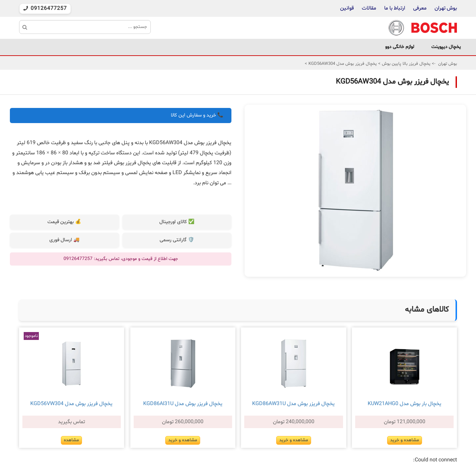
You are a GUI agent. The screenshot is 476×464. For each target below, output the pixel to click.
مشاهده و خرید (405, 440)
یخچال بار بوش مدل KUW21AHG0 (405, 404)
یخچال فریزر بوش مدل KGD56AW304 (342, 64)
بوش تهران (446, 8)
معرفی (420, 8)
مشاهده (71, 440)
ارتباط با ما (394, 8)
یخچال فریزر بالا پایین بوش (406, 64)
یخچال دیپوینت (446, 47)
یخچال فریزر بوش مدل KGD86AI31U (183, 404)
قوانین (347, 8)
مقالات (369, 8)
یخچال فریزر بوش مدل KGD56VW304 (71, 404)
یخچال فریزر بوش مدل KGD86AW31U (293, 404)
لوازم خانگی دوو (400, 47)
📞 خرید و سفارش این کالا (197, 115)
